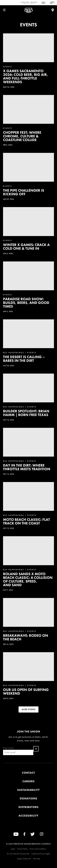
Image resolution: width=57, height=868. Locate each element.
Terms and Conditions (38, 849)
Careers (29, 781)
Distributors (29, 807)
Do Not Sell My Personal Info (18, 854)
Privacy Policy (22, 849)
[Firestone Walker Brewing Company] (29, 3)
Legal (13, 849)
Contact (28, 773)
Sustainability (28, 790)
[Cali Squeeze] (52, 3)
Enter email (18, 751)
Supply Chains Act (24, 859)
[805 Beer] (44, 3)
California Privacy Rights (41, 854)
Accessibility (28, 816)
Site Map (37, 859)
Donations (28, 799)
